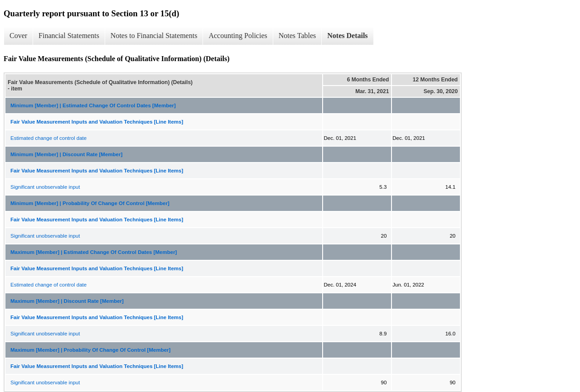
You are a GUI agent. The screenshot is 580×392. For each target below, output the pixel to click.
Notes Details (347, 36)
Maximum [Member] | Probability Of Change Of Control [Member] (90, 350)
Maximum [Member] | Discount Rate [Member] (67, 301)
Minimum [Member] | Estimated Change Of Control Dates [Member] (93, 105)
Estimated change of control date (48, 138)
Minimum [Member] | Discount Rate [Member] (66, 154)
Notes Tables (297, 36)
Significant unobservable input (45, 187)
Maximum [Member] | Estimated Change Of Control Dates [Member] (94, 252)
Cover (18, 36)
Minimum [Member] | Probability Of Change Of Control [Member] (90, 203)
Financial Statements (69, 36)
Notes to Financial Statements (154, 36)
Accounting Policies (238, 36)
